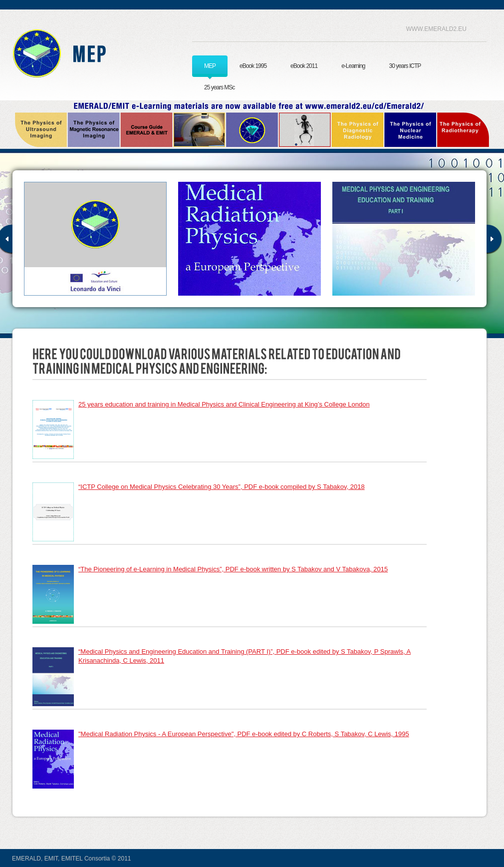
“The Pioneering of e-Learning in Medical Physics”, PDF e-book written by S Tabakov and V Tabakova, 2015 (233, 569)
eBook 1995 (253, 66)
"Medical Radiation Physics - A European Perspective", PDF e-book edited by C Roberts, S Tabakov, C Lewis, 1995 (244, 734)
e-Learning (353, 66)
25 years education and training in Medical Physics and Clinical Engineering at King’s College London (224, 404)
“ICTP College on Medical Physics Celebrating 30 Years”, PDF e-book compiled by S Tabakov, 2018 (222, 487)
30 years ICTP (405, 66)
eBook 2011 (304, 66)
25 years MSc (219, 87)
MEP (210, 66)
